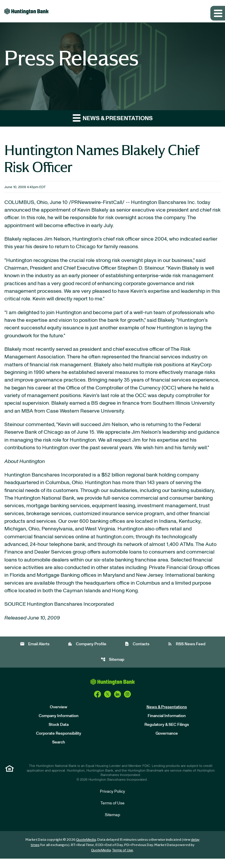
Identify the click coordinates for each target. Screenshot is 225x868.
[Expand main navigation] (218, 13)
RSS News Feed (186, 653)
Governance (167, 743)
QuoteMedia (86, 849)
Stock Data (59, 734)
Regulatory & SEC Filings (167, 734)
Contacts (137, 653)
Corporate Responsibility (59, 743)
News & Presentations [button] (113, 118)
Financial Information (167, 725)
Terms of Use (112, 813)
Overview (59, 716)
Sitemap (112, 669)
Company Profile (87, 653)
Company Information (59, 725)
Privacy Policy (112, 801)
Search (59, 752)
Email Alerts (35, 653)
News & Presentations (167, 716)
